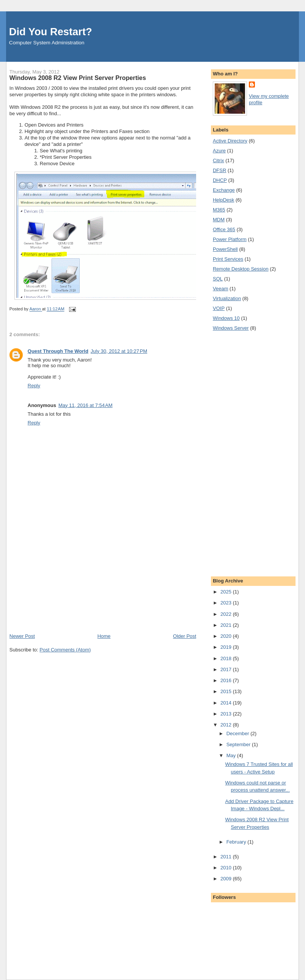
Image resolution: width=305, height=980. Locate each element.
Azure (219, 151)
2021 (227, 625)
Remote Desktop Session (241, 269)
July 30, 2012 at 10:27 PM (119, 351)
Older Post (185, 636)
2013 (227, 714)
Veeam (220, 289)
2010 (227, 868)
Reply (34, 386)
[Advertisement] (66, 580)
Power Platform (230, 239)
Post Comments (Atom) (65, 650)
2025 (227, 592)
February (237, 842)
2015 (227, 691)
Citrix (219, 160)
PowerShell (225, 249)
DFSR (219, 170)
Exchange (224, 190)
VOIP (219, 308)
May (232, 755)
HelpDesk (223, 200)
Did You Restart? (51, 32)
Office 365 (224, 229)
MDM (219, 220)
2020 (227, 636)
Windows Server (231, 328)
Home (104, 636)
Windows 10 (226, 318)
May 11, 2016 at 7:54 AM (86, 405)
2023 (227, 603)
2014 (227, 703)
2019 (227, 647)
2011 (227, 857)
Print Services (228, 259)
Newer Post (22, 636)
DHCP (220, 180)
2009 (227, 879)
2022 (227, 614)
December (239, 733)
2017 (227, 669)
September (239, 744)
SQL (218, 279)
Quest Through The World (58, 351)
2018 (227, 658)
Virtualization (227, 298)
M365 (219, 210)
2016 (227, 680)
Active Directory (230, 141)
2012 (227, 725)
